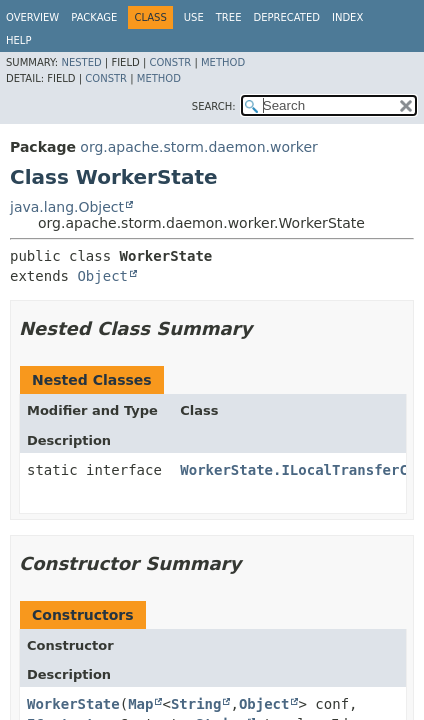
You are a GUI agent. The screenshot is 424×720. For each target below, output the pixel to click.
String (196, 704)
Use (194, 17)
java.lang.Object (67, 207)
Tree (229, 17)
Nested (81, 62)
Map (140, 704)
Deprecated (286, 17)
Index (347, 17)
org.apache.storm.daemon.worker (198, 147)
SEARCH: (214, 106)
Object (102, 276)
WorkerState (73, 704)
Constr (170, 62)
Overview (32, 17)
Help (18, 40)
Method (223, 62)
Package (94, 17)
